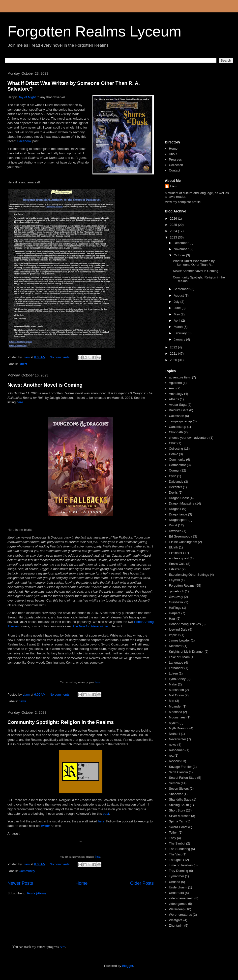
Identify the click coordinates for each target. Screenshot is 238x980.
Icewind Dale (178, 629)
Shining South (179, 805)
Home (82, 883)
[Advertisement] (197, 104)
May (177, 314)
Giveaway (176, 597)
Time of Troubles (181, 865)
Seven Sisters (179, 789)
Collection (176, 165)
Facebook (25, 141)
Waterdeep (177, 909)
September (182, 289)
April (178, 321)
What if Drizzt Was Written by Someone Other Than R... (194, 263)
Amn (172, 388)
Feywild (174, 580)
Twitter (46, 826)
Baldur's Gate (178, 410)
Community (27, 871)
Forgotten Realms (182, 586)
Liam (174, 186)
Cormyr (174, 470)
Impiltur (174, 635)
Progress (175, 159)
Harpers (175, 613)
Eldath (173, 547)
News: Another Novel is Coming (45, 385)
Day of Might (27, 97)
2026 (174, 219)
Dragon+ (175, 509)
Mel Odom (176, 695)
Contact (174, 170)
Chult (173, 443)
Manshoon (176, 690)
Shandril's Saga (180, 799)
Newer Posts (20, 883)
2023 (174, 237)
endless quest (179, 558)
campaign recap (180, 421)
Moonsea (175, 712)
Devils (173, 492)
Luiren (173, 673)
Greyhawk (176, 602)
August (179, 295)
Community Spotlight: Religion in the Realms (61, 722)
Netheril (174, 734)
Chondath (176, 432)
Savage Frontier (180, 767)
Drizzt (23, 364)
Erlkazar (175, 569)
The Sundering (179, 849)
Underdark (176, 893)
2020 (174, 360)
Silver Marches (179, 816)
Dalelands (176, 482)
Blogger (127, 966)
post (106, 814)
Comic (173, 454)
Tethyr (173, 832)
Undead (175, 882)
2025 (174, 225)
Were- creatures (180, 915)
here (20, 402)
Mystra (174, 723)
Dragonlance (178, 514)
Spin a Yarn (177, 821)
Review (174, 761)
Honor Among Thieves (185, 624)
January (180, 339)
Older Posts (142, 883)
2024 (174, 231)
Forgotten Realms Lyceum (94, 31)
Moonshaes (177, 717)
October (180, 255)
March (179, 327)
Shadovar (176, 794)
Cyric (173, 476)
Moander (175, 706)
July (177, 302)
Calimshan (176, 416)
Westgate (176, 920)
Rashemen (177, 750)
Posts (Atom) (37, 893)
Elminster (176, 553)
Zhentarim (176, 926)
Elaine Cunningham (183, 542)
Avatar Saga (178, 405)
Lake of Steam (179, 657)
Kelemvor (176, 646)
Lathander (176, 668)
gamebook (176, 591)
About (173, 154)
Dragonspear (178, 520)
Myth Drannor (179, 728)
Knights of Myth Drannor (186, 652)
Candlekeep (177, 427)
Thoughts (176, 860)
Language (176, 662)
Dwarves (175, 531)
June (178, 308)
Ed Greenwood (180, 536)
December (182, 243)
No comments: (60, 357)
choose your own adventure (189, 438)
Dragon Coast (179, 498)
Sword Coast (178, 827)
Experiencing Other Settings (189, 575)
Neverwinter (177, 739)
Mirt (172, 701)
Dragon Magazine (182, 503)
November (182, 249)
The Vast (175, 854)
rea (171, 756)
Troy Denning (178, 871)
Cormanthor (177, 465)
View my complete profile (183, 202)
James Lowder (179, 640)
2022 (174, 347)
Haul (172, 619)
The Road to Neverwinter (90, 626)
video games (178, 904)
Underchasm (178, 887)
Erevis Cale (177, 564)
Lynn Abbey (177, 679)
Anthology (176, 394)
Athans (174, 399)
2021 (174, 354)
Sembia (174, 783)
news (23, 701)
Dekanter (175, 487)
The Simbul (177, 843)
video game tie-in (181, 898)
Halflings (175, 608)
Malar (173, 684)
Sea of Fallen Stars (183, 778)
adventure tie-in (180, 377)
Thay (172, 838)
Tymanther (176, 876)
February (181, 333)
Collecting (176, 449)
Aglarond (175, 383)
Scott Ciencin (178, 772)
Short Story (177, 810)
